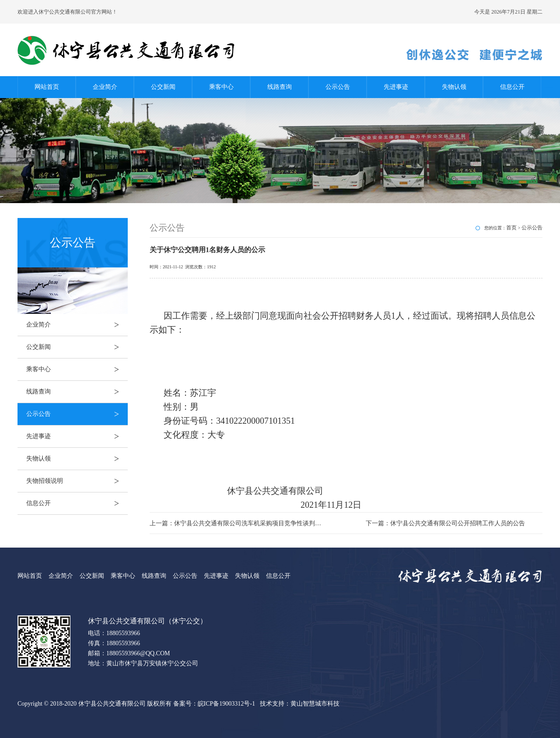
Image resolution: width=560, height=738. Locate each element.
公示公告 (338, 87)
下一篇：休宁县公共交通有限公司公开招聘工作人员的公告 (445, 523)
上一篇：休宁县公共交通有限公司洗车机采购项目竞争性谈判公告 (238, 523)
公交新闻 (163, 87)
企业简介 (105, 87)
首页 (511, 228)
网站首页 (47, 87)
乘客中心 (221, 87)
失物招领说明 (77, 481)
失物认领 (454, 87)
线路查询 (280, 87)
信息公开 (512, 87)
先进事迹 (396, 87)
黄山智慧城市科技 (315, 704)
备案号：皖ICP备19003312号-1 (215, 704)
